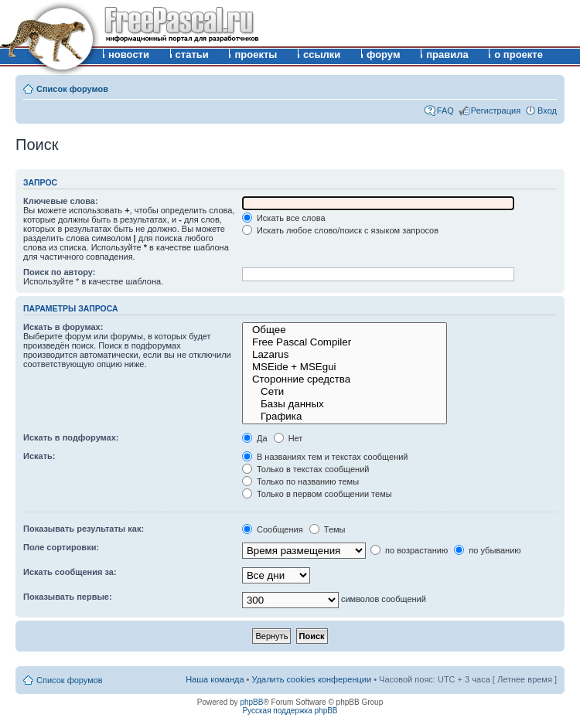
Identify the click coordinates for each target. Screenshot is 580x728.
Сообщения (273, 529)
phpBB (251, 702)
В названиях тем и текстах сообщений (325, 457)
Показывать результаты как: (84, 529)
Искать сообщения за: (70, 572)
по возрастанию (409, 550)
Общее (345, 330)
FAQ (445, 111)
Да (255, 438)
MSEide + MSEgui (345, 367)
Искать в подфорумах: (71, 437)
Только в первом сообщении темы (317, 494)
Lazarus (345, 355)
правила (447, 54)
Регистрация (496, 111)
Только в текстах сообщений (306, 469)
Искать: (39, 456)
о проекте (519, 54)
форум (384, 54)
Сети (345, 392)
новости (129, 54)
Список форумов (72, 89)
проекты (256, 54)
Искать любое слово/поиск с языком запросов (340, 230)
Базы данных (345, 404)
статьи (192, 54)
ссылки (322, 54)
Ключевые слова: (61, 201)
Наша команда (215, 679)
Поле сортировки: (61, 547)
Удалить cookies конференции (312, 679)
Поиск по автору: (59, 272)
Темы (328, 529)
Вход (547, 111)
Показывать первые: (68, 597)
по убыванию (487, 550)
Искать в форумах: (63, 327)
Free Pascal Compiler (345, 342)
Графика (345, 417)
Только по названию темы (300, 481)
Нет (288, 438)
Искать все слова (284, 218)
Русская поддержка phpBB (290, 711)
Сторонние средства (345, 379)
